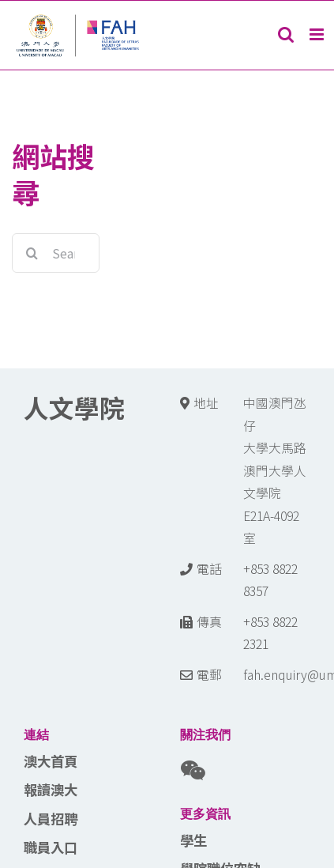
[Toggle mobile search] (286, 34)
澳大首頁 (51, 761)
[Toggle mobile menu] (318, 34)
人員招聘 (51, 819)
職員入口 (51, 847)
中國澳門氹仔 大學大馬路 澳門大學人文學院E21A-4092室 (275, 470)
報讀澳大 (51, 789)
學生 (193, 840)
